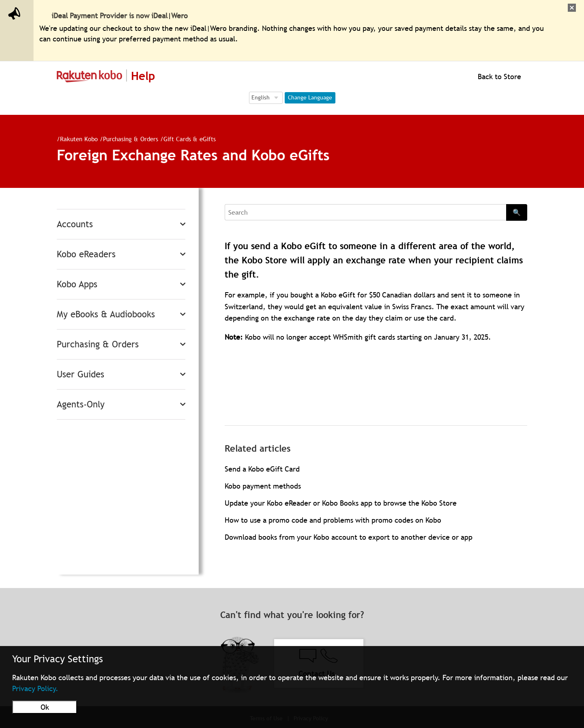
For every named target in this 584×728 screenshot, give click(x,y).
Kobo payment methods (263, 486)
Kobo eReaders (86, 254)
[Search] (365, 212)
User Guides (81, 374)
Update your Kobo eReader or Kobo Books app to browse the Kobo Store (341, 503)
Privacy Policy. (35, 688)
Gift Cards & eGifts (186, 139)
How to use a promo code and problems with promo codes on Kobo (333, 520)
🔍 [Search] (517, 212)
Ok (45, 707)
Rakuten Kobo (76, 139)
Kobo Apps (77, 284)
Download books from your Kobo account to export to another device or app (349, 537)
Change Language (310, 97)
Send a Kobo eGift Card (262, 469)
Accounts (75, 224)
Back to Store (498, 76)
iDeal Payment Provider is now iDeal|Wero (120, 16)
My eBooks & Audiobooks (106, 314)
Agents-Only (81, 404)
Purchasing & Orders (127, 139)
